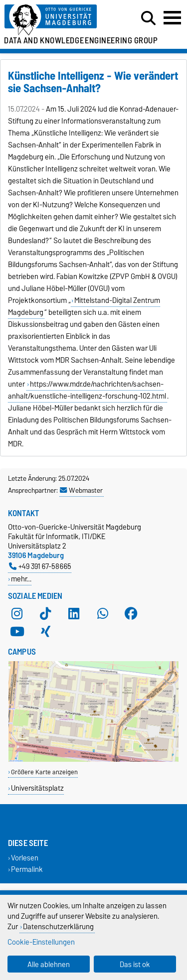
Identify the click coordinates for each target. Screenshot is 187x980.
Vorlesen (25, 858)
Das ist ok (135, 964)
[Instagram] (17, 614)
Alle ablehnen (49, 964)
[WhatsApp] (103, 614)
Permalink (27, 869)
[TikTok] (45, 614)
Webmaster (81, 490)
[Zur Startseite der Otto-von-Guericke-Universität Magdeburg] (58, 20)
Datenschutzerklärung (58, 926)
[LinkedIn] (74, 614)
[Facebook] (131, 614)
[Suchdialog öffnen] (148, 18)
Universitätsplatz (37, 788)
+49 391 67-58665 (40, 566)
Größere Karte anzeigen (44, 772)
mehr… (21, 579)
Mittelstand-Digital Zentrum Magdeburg (84, 306)
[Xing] (45, 632)
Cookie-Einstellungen (41, 942)
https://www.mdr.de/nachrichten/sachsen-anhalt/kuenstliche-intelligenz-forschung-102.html (87, 390)
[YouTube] (17, 632)
